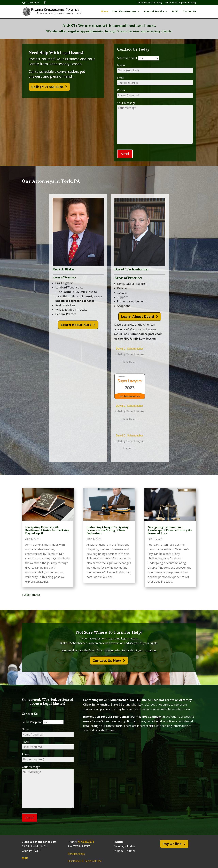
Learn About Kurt (76, 325)
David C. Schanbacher (129, 349)
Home (104, 12)
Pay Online (172, 844)
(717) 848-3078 (32, 3)
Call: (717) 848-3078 (47, 87)
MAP (25, 858)
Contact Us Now (107, 660)
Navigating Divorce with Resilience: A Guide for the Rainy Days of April (47, 530)
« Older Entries (31, 595)
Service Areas (76, 854)
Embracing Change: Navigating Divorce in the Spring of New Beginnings (108, 530)
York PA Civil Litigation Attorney (181, 3)
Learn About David (138, 316)
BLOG (175, 12)
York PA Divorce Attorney (150, 3)
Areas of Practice (154, 12)
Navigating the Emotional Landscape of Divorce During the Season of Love (170, 530)
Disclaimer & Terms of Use (85, 861)
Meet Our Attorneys (124, 12)
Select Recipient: (138, 58)
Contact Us (190, 12)
